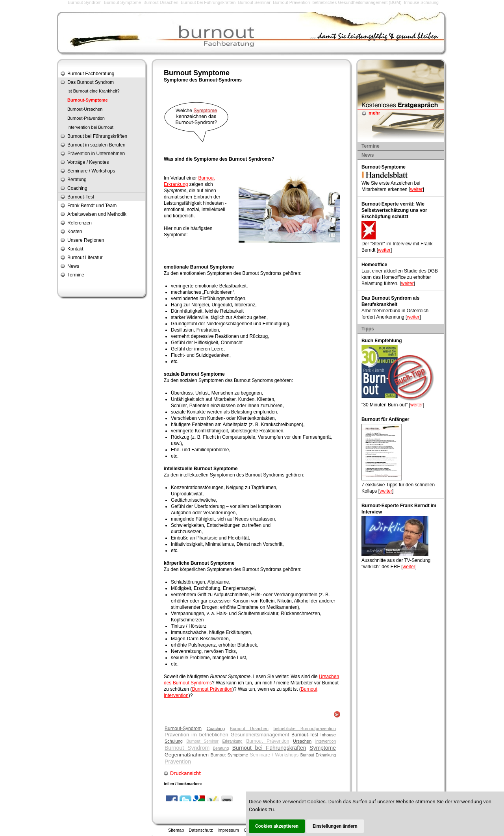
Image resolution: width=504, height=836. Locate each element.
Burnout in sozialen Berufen (96, 145)
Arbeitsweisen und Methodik (97, 214)
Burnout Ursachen (161, 2)
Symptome (323, 748)
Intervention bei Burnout (90, 127)
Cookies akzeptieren (277, 826)
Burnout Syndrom (85, 2)
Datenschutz (201, 830)
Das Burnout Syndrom (91, 82)
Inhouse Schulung (421, 2)
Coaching (216, 728)
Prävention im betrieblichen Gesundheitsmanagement (227, 735)
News (73, 266)
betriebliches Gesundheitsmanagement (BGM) (357, 2)
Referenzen (80, 223)
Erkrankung (233, 741)
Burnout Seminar (254, 2)
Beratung (221, 748)
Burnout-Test (305, 735)
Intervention (326, 741)
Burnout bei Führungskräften (208, 2)
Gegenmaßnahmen (187, 755)
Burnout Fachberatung (91, 74)
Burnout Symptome (122, 2)
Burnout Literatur (85, 258)
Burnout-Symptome (88, 100)
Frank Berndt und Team (92, 206)
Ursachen (302, 741)
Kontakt (75, 249)
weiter (416, 189)
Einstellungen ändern (335, 826)
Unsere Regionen (86, 240)
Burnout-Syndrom (183, 728)
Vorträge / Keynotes (88, 162)
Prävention (178, 762)
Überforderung (209, 506)
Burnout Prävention (291, 2)
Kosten (75, 232)
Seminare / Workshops (274, 755)
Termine (76, 275)
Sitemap (176, 830)
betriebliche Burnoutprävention (305, 728)
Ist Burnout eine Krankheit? (94, 91)
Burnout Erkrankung (318, 755)
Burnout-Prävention (86, 118)
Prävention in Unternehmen (96, 154)
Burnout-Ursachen (85, 109)
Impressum (228, 830)
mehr (374, 113)
